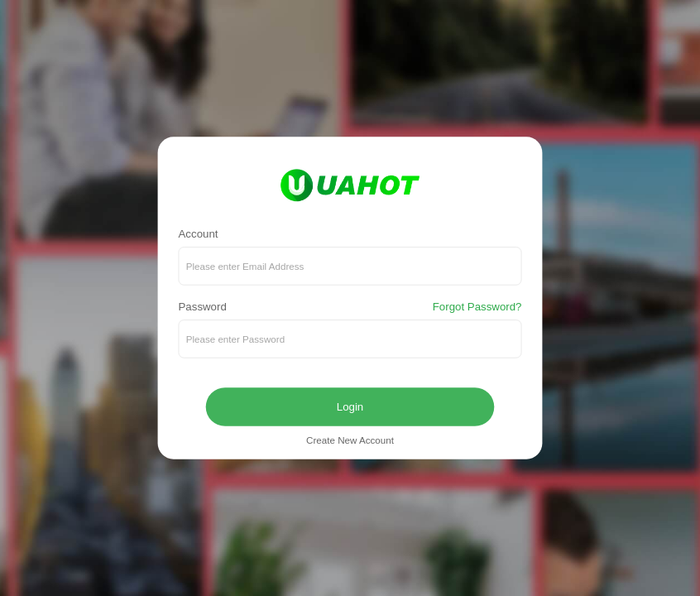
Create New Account (350, 441)
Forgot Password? (477, 308)
